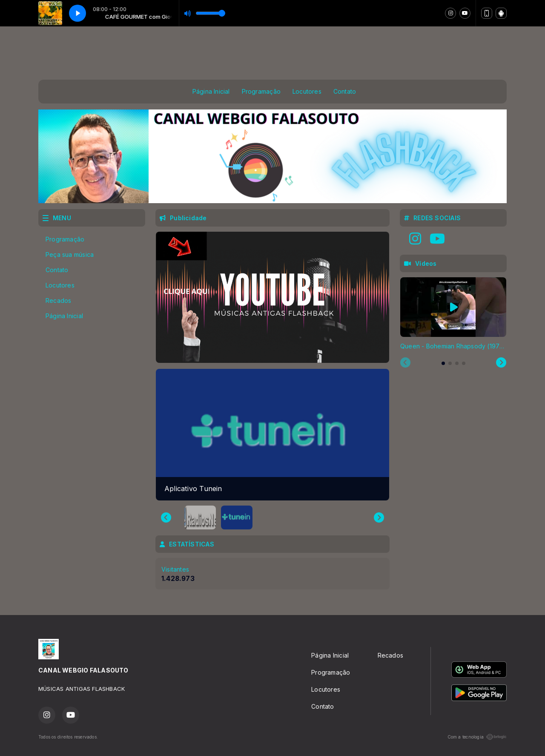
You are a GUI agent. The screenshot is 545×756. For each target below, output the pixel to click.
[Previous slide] (405, 363)
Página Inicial (211, 91)
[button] (200, 517)
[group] (272, 434)
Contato (345, 91)
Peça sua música (70, 254)
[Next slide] (379, 517)
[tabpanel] (453, 314)
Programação (261, 91)
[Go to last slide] (166, 517)
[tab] (443, 363)
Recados (58, 300)
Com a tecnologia (477, 737)
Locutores (307, 91)
